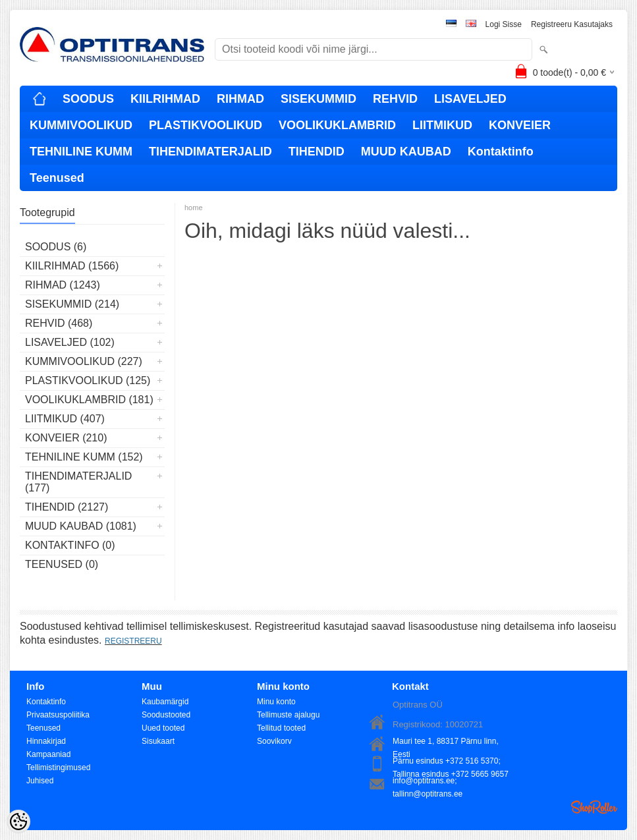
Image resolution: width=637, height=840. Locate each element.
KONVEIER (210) (66, 438)
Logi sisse (504, 24)
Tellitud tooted (281, 728)
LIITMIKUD (442, 125)
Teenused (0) (62, 564)
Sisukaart (158, 741)
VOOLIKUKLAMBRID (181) (89, 400)
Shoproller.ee (594, 807)
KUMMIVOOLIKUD (81, 125)
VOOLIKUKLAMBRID (337, 125)
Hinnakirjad (46, 741)
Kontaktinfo (501, 152)
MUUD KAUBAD (406, 152)
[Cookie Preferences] (18, 822)
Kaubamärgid (165, 702)
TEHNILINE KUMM (81, 152)
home (194, 208)
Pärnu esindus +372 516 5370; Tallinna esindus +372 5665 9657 (451, 762)
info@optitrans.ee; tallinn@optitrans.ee (428, 782)
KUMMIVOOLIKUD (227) (84, 361)
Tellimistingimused (58, 768)
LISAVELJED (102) (70, 342)
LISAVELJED (470, 99)
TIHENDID (317, 152)
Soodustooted (166, 715)
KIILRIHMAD (165, 99)
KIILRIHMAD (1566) (72, 266)
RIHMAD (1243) (63, 285)
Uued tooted (163, 728)
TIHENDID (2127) (67, 507)
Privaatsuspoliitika (58, 715)
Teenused (57, 178)
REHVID (395, 99)
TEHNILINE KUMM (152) (84, 457)
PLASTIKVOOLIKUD (206, 125)
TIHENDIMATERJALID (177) (78, 482)
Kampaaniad (48, 754)
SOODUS (88, 99)
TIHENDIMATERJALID (210, 152)
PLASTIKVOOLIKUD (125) (88, 380)
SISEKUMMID (318, 99)
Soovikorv (274, 741)
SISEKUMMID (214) (72, 304)
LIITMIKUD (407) (65, 419)
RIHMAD (240, 99)
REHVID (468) (59, 323)
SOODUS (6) (56, 247)
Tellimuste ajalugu (288, 715)
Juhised (40, 781)
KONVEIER (520, 125)
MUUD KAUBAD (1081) (81, 526)
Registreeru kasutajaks (572, 24)
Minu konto (276, 702)
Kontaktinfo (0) (70, 545)
